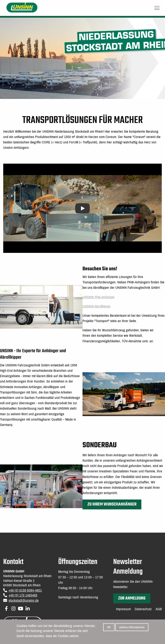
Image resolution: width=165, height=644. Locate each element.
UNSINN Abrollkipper (97, 306)
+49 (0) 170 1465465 (23, 595)
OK (109, 628)
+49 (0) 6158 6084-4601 (25, 590)
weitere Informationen (132, 628)
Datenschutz (143, 609)
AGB (159, 609)
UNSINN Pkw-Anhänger (99, 297)
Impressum (123, 609)
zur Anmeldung (132, 598)
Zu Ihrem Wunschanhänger (112, 504)
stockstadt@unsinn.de (24, 600)
